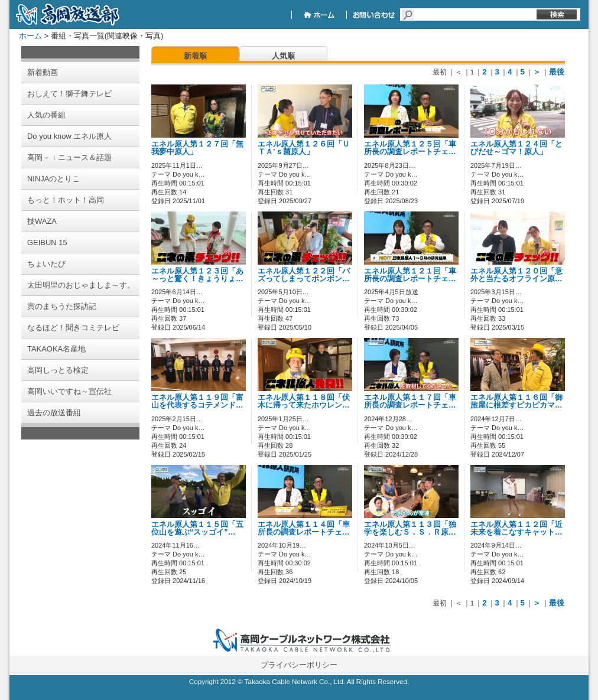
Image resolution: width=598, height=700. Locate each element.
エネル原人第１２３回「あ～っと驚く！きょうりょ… (197, 275)
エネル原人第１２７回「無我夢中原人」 (197, 148)
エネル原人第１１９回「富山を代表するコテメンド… (197, 401)
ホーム (30, 36)
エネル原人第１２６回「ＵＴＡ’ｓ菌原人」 (304, 148)
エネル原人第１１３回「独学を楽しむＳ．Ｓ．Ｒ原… (410, 528)
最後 (557, 72)
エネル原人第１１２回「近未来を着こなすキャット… (516, 528)
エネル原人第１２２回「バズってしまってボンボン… (304, 275)
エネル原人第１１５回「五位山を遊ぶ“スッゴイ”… (197, 528)
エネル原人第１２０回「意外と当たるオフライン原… (516, 275)
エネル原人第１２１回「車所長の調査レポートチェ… (410, 275)
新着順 (195, 56)
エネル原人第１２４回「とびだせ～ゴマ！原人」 (516, 148)
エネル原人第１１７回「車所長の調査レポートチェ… (410, 401)
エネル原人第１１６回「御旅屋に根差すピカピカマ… (516, 401)
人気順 (283, 56)
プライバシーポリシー (299, 665)
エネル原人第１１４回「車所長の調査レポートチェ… (304, 528)
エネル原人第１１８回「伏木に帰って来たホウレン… (304, 401)
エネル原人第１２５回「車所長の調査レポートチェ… (410, 148)
